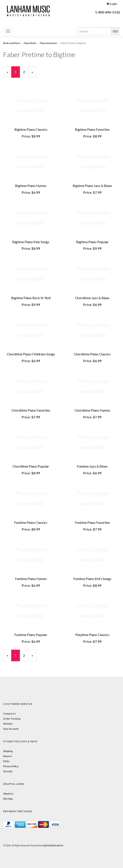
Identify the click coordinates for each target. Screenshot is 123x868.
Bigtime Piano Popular (92, 242)
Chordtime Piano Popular (31, 466)
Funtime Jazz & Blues (92, 466)
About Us (8, 794)
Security (8, 771)
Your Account (11, 729)
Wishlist (8, 724)
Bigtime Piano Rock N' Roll (31, 298)
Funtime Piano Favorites (92, 522)
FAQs (6, 761)
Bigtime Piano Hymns (31, 186)
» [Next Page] (34, 74)
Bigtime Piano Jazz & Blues (92, 186)
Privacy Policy (11, 766)
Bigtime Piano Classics (31, 129)
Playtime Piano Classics (92, 635)
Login (112, 4)
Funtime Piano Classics (31, 522)
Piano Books (30, 43)
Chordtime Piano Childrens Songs (31, 354)
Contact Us (9, 714)
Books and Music (12, 43)
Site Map (8, 799)
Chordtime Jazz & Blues (92, 298)
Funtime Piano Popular (31, 635)
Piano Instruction (48, 43)
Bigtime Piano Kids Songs (31, 242)
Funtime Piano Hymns (31, 579)
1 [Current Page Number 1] (17, 74)
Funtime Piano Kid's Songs (92, 579)
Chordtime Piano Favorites (31, 410)
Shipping (8, 751)
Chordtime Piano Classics (92, 354)
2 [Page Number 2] (26, 72)
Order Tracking (12, 719)
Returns (8, 756)
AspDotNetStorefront (53, 845)
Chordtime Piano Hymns (92, 410)
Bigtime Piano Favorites (92, 129)
